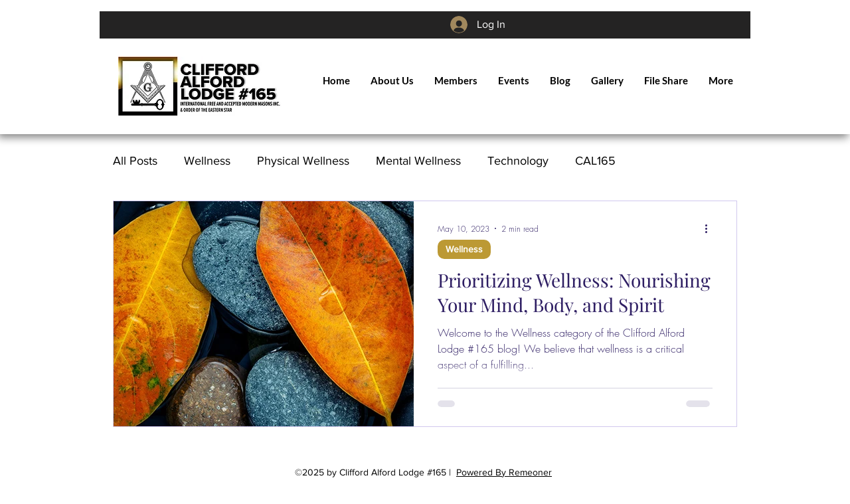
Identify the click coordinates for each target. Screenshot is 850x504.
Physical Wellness (303, 161)
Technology (518, 161)
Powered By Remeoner (504, 472)
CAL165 (595, 161)
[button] (456, 80)
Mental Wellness (418, 161)
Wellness (207, 161)
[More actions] (711, 228)
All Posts (135, 161)
